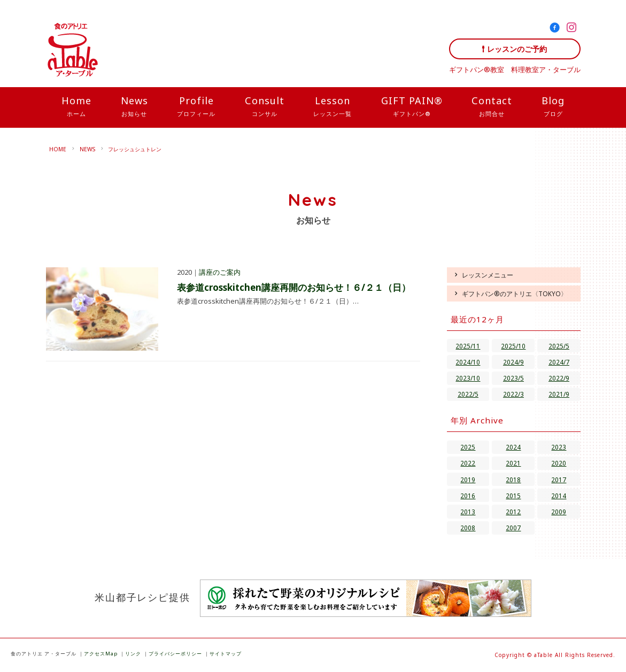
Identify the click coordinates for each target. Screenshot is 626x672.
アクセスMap (101, 654)
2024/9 (513, 362)
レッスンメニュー (488, 275)
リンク (133, 654)
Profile (196, 107)
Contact (492, 107)
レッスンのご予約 (517, 49)
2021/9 (559, 394)
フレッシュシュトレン (135, 149)
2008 (468, 528)
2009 (559, 512)
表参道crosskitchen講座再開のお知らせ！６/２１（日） (294, 287)
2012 (513, 512)
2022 (468, 463)
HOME (58, 149)
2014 (559, 496)
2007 (513, 528)
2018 (513, 480)
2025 (468, 447)
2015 (513, 496)
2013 (468, 512)
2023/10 (468, 378)
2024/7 (559, 362)
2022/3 (513, 394)
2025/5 (559, 346)
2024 (513, 447)
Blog (553, 107)
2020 (559, 463)
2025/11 (468, 346)
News (134, 107)
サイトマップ (226, 654)
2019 (468, 480)
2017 (559, 480)
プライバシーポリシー (175, 654)
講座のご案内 (220, 272)
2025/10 (513, 346)
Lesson (333, 107)
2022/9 (559, 378)
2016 (468, 496)
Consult (265, 107)
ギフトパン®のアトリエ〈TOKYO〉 (515, 293)
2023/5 (513, 378)
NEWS (87, 149)
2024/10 (468, 362)
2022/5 (468, 394)
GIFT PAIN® (412, 107)
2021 (513, 463)
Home (76, 107)
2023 (559, 447)
